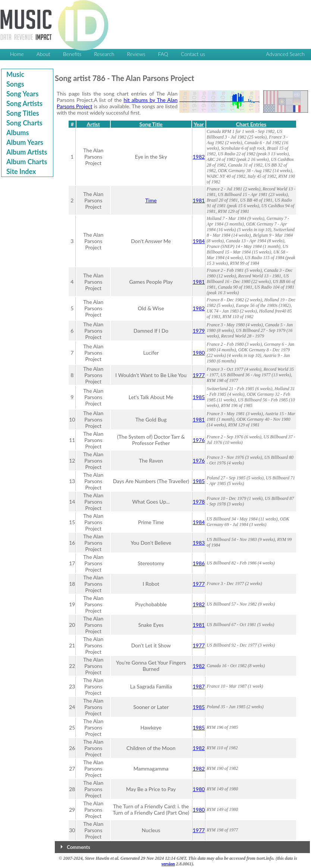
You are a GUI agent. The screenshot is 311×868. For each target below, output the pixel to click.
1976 (199, 440)
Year (199, 124)
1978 (199, 502)
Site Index (21, 171)
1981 (199, 200)
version (168, 864)
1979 (199, 331)
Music (15, 74)
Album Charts (27, 162)
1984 (199, 241)
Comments (78, 847)
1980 (199, 353)
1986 (199, 563)
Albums (18, 133)
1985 (199, 397)
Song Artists (24, 103)
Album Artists (27, 152)
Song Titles (23, 113)
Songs (15, 84)
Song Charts (24, 123)
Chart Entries (251, 124)
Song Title (151, 124)
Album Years (25, 142)
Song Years (22, 94)
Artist (93, 124)
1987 (199, 686)
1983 (199, 543)
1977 (199, 375)
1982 (199, 157)
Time (151, 200)
